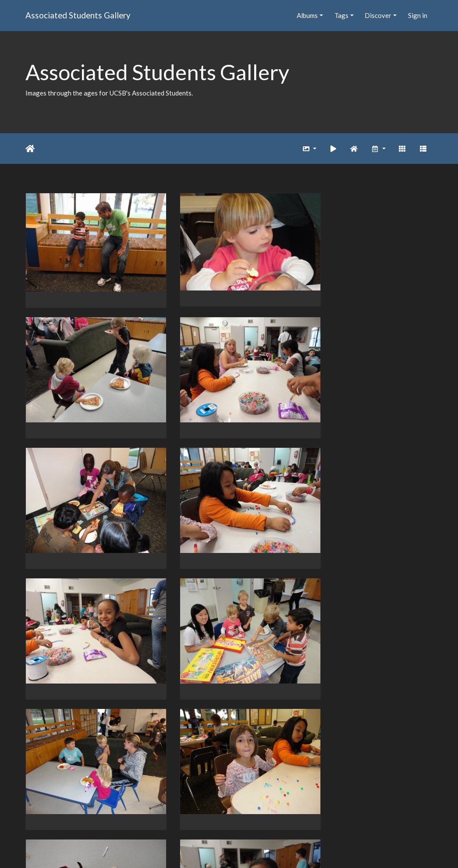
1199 (197, 817)
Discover (378, 15)
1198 (170, 817)
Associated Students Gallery (78, 15)
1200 (223, 817)
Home (30, 149)
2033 (316, 817)
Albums (307, 15)
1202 (276, 817)
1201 (249, 817)
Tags (341, 15)
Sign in (418, 15)
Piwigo (247, 850)
